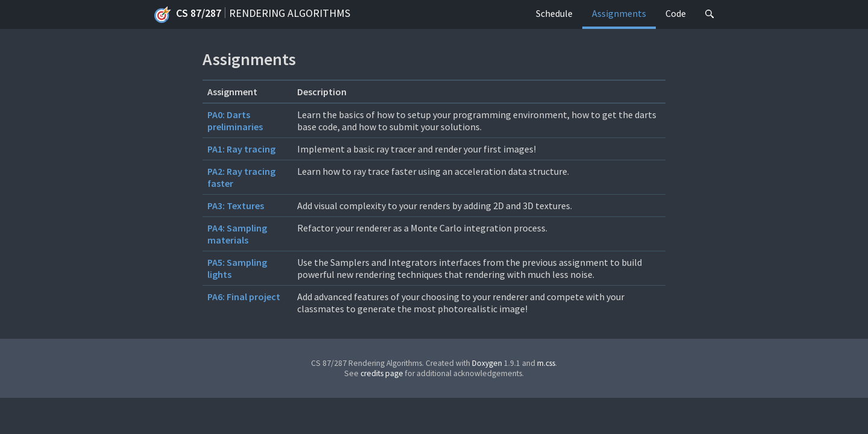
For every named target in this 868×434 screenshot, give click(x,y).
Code (676, 13)
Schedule (554, 13)
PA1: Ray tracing (241, 149)
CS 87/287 (188, 14)
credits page (382, 373)
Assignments (619, 13)
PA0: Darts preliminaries (235, 121)
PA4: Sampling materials (237, 234)
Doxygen (487, 363)
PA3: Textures (236, 206)
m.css (546, 363)
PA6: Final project (244, 297)
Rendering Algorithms (290, 13)
